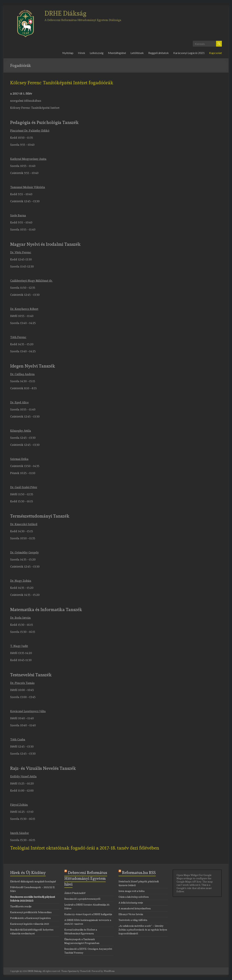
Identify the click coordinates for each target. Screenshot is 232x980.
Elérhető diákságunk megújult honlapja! (33, 881)
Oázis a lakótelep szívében (134, 897)
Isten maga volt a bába (131, 891)
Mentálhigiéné (117, 53)
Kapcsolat (216, 53)
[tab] (116, 84)
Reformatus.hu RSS (139, 873)
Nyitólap (68, 53)
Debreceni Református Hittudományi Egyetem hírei (86, 878)
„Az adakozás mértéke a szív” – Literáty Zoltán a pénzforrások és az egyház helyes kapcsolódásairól (143, 930)
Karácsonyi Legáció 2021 (189, 53)
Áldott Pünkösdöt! (75, 893)
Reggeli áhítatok (159, 53)
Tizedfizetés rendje (21, 906)
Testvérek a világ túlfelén (133, 920)
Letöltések (137, 53)
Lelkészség (97, 53)
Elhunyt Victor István (131, 914)
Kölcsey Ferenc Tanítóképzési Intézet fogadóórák (62, 83)
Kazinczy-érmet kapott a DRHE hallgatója (88, 914)
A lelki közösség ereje (131, 903)
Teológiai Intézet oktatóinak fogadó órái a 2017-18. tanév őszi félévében (85, 848)
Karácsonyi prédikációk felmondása (31, 912)
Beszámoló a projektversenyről (82, 899)
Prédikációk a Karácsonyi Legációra (30, 918)
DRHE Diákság (66, 13)
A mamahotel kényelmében (135, 908)
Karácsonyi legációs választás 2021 (30, 924)
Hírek (82, 53)
